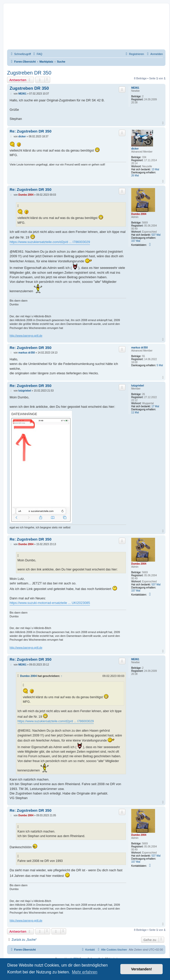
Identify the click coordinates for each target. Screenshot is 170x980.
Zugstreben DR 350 (29, 73)
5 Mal (160, 365)
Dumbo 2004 (139, 214)
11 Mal (135, 412)
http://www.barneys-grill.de (26, 336)
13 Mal (155, 169)
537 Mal (156, 235)
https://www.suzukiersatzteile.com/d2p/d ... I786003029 (50, 242)
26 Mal (135, 175)
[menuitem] (37, 54)
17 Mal (155, 406)
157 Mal (136, 241)
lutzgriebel (138, 386)
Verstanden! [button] (142, 969)
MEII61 (135, 88)
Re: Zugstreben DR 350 (31, 131)
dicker (135, 149)
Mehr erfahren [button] (85, 972)
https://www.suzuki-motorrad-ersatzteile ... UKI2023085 (50, 603)
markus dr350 (139, 348)
